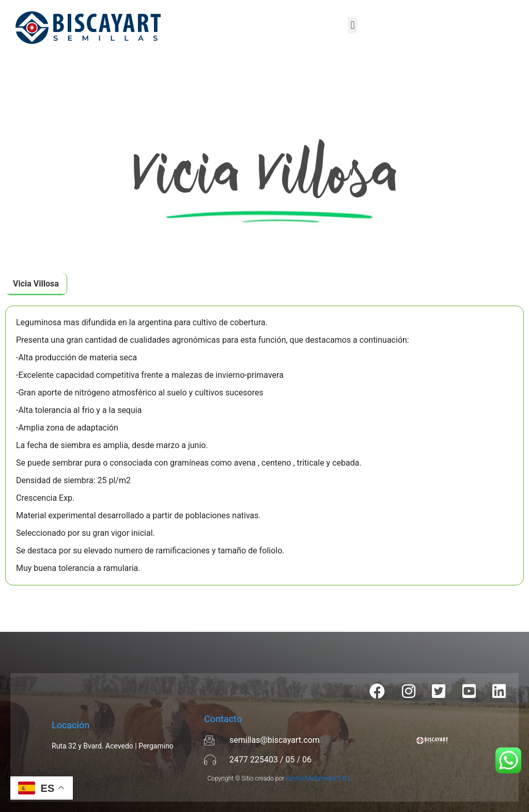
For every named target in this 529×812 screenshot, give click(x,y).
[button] (353, 25)
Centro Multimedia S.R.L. (319, 778)
